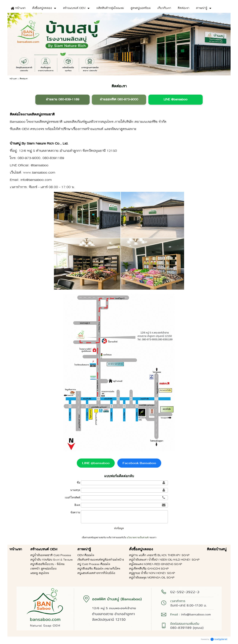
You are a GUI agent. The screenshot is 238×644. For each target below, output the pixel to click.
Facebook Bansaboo (139, 463)
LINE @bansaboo (176, 100)
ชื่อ (78, 483)
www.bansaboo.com (39, 173)
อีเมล (77, 505)
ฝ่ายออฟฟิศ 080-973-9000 (119, 100)
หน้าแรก (13, 79)
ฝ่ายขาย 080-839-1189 (63, 100)
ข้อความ (75, 512)
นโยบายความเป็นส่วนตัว (138, 537)
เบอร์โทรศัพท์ (73, 497)
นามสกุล (75, 490)
